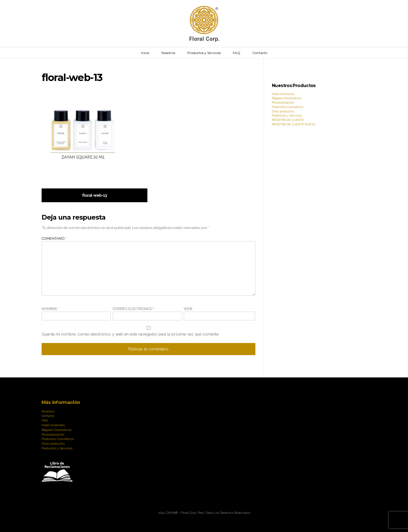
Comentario (54, 238)
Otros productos (283, 111)
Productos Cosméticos (288, 107)
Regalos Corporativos (287, 98)
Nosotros (168, 53)
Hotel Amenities (283, 94)
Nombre (50, 309)
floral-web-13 (94, 195)
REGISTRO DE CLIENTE (288, 120)
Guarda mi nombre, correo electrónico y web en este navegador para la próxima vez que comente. (130, 334)
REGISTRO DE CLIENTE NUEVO (294, 124)
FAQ (237, 53)
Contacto (260, 53)
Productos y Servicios (204, 53)
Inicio (145, 53)
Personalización (283, 102)
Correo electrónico (134, 309)
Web (188, 309)
